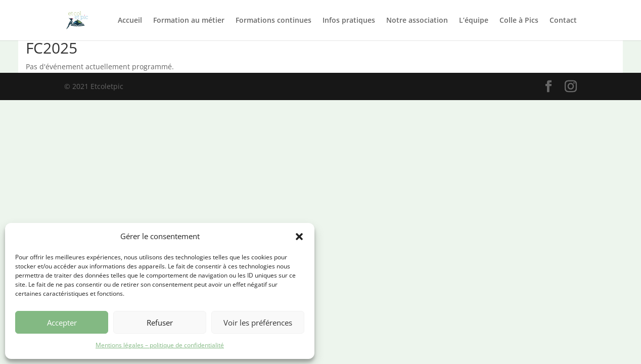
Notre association (417, 21)
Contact (563, 21)
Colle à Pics (519, 21)
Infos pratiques (349, 21)
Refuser (160, 323)
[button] (299, 237)
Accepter (62, 323)
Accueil (130, 21)
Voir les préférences (258, 323)
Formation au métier (189, 21)
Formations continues (273, 21)
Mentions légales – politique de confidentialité (160, 345)
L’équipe (474, 21)
